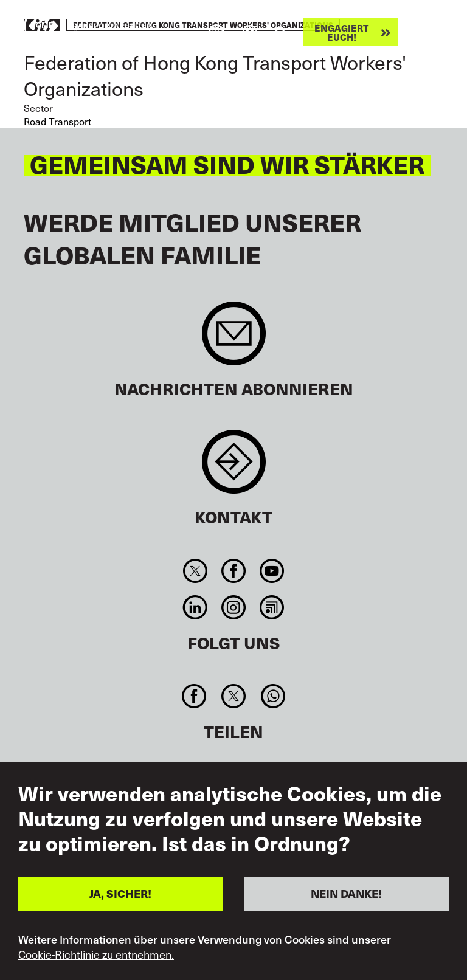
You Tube (272, 571)
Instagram (233, 607)
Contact (234, 468)
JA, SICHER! (120, 893)
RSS (272, 607)
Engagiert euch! (341, 32)
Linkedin (195, 607)
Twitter (195, 571)
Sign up (234, 340)
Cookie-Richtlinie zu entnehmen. (96, 954)
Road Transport (57, 121)
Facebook (233, 571)
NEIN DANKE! (346, 893)
